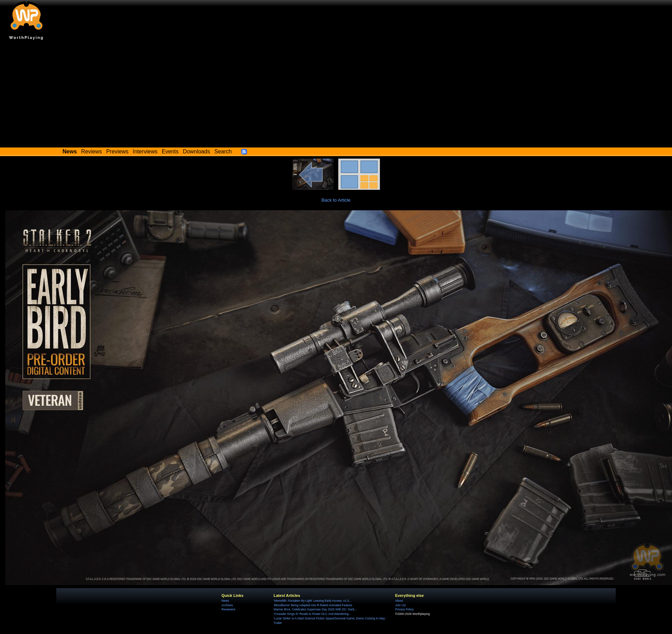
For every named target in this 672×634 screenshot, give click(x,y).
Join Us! (401, 605)
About (399, 601)
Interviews (145, 151)
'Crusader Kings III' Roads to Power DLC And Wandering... (312, 614)
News (225, 601)
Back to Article (336, 200)
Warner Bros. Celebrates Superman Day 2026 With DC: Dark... (315, 609)
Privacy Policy (404, 609)
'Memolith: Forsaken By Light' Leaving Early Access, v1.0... (313, 601)
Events (170, 151)
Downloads (197, 151)
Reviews (92, 151)
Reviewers (229, 609)
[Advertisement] (336, 95)
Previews (117, 151)
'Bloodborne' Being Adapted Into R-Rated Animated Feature (313, 605)
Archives (227, 605)
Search (223, 151)
